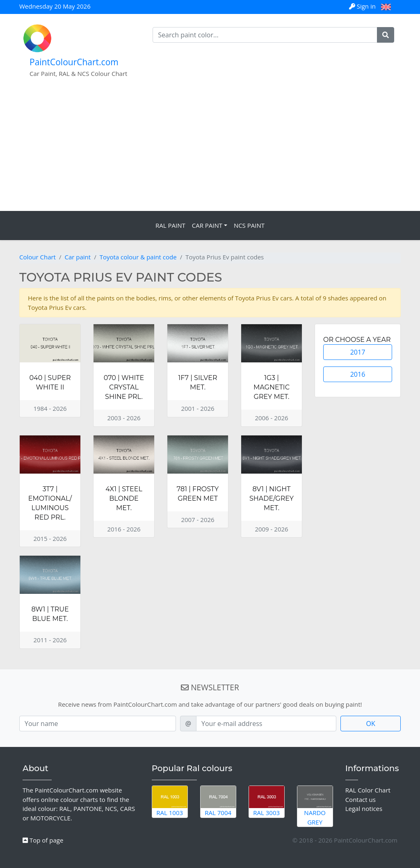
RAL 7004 (218, 801)
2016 (358, 374)
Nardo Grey (315, 806)
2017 (358, 352)
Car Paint (207, 225)
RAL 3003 (267, 801)
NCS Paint (249, 225)
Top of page (43, 840)
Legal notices (364, 808)
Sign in (363, 6)
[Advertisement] (210, 149)
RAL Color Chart (368, 790)
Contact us (361, 799)
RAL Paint (170, 225)
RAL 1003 (170, 801)
